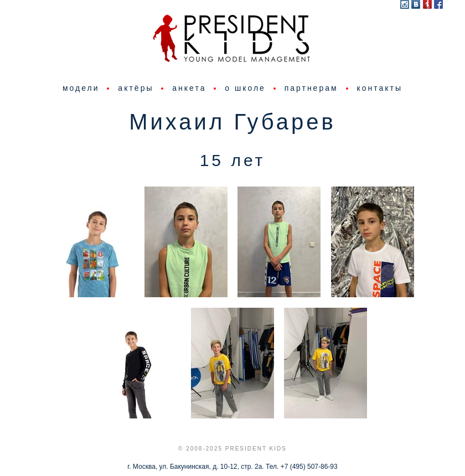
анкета (189, 88)
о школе (245, 88)
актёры (136, 88)
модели (81, 88)
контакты (379, 88)
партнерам (311, 88)
